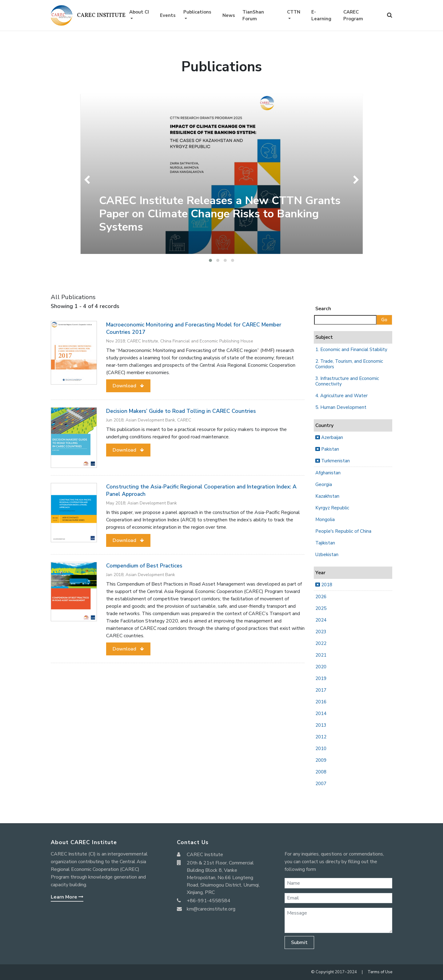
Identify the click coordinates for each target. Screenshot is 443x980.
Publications (197, 12)
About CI (139, 12)
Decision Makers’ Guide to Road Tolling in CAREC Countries (181, 411)
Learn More (67, 897)
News (229, 15)
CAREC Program (353, 16)
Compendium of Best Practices (144, 566)
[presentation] (88, 180)
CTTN (294, 12)
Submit (299, 942)
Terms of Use (380, 972)
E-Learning (321, 16)
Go (384, 320)
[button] (210, 260)
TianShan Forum (253, 16)
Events (168, 15)
